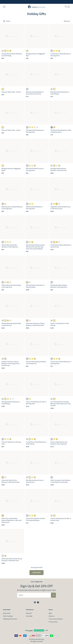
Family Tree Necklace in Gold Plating (60, 322)
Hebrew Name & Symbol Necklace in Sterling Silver (10, 244)
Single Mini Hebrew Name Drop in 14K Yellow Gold (60, 206)
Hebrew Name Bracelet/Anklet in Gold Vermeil (11, 322)
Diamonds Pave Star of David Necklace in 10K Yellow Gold (35, 322)
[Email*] (34, 593)
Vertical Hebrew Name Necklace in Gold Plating (12, 53)
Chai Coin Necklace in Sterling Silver (11, 441)
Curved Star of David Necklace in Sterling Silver (61, 53)
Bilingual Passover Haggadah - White (11, 167)
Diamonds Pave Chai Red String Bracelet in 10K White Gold (12, 557)
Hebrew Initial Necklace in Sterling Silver (34, 206)
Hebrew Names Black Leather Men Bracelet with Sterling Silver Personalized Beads (35, 245)
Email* (21, 593)
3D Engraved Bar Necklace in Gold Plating (11, 401)
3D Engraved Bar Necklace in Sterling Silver (35, 129)
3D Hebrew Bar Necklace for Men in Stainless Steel (61, 129)
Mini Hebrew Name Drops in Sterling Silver (35, 167)
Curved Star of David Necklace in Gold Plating (36, 441)
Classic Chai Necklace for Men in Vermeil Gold (61, 517)
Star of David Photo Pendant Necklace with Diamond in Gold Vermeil (61, 402)
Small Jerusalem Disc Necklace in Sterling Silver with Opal (60, 479)
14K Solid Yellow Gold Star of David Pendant (35, 284)
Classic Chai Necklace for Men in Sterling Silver (36, 401)
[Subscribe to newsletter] (53, 593)
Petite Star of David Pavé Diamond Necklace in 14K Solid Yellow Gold (11, 518)
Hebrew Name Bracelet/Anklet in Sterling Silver (11, 284)
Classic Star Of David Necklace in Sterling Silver (61, 360)
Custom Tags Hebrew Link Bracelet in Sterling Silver (59, 441)
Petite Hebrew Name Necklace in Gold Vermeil (61, 244)
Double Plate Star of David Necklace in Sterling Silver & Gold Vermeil (11, 361)
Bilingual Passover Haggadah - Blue (36, 53)
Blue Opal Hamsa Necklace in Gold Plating (60, 91)
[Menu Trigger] (4, 7)
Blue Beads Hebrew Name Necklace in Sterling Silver (59, 284)
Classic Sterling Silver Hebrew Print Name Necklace (36, 517)
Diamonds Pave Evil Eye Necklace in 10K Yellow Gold (10, 479)
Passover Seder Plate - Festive (11, 90)
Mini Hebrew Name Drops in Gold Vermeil (35, 479)
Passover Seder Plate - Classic (11, 128)
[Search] (66, 7)
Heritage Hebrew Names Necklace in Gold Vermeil (59, 167)
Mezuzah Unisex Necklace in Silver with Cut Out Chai (35, 91)
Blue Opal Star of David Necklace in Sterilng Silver (12, 206)
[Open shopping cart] (69, 7)
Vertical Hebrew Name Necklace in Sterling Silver (36, 360)
